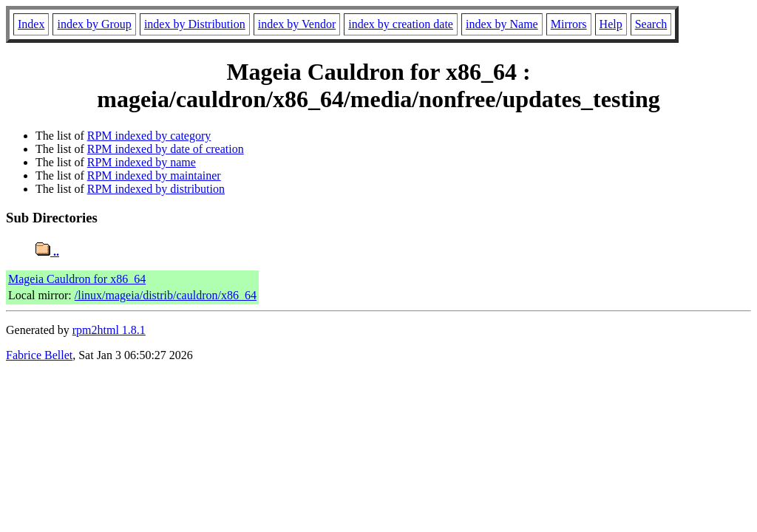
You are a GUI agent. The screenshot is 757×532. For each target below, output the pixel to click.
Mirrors (569, 24)
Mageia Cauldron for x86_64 (77, 279)
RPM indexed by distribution (156, 189)
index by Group (94, 24)
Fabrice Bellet (39, 355)
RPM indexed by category (149, 136)
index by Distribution (195, 24)
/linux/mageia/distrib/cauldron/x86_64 (166, 295)
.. (47, 252)
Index (31, 24)
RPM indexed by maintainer (154, 175)
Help (611, 24)
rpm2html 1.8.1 (109, 330)
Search (651, 24)
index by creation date (401, 24)
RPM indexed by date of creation (166, 149)
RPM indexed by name (142, 162)
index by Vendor (297, 24)
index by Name (502, 24)
